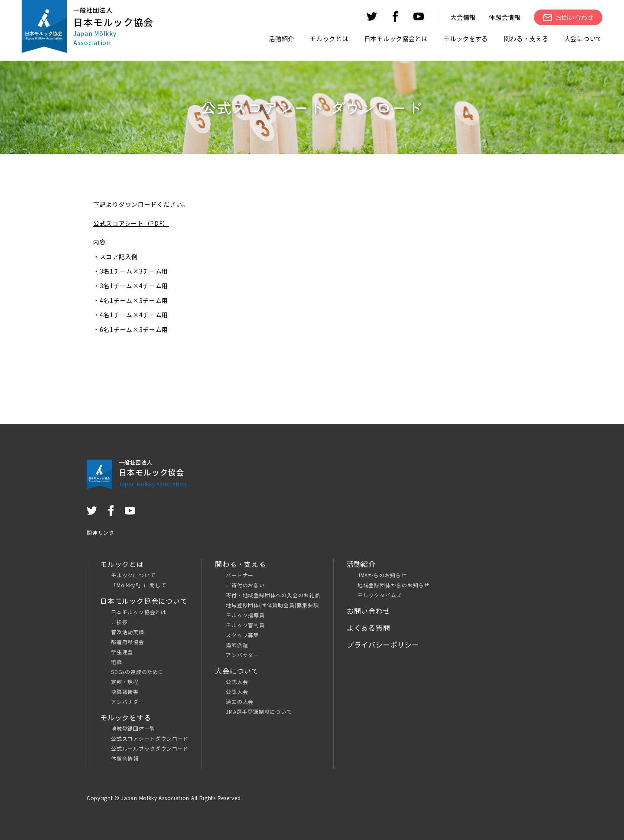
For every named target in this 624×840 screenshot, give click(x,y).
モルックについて (133, 575)
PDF (156, 223)
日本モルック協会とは (139, 612)
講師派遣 (237, 645)
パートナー (240, 575)
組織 (117, 662)
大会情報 (463, 17)
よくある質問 (369, 628)
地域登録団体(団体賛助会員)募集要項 (272, 605)
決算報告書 (125, 692)
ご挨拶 (119, 622)
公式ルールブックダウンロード (150, 748)
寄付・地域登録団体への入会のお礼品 (273, 595)
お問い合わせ (369, 611)
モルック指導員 (245, 615)
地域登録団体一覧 (133, 728)
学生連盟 (122, 652)
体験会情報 (505, 17)
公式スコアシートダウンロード (150, 738)
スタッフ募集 (242, 635)
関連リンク (101, 532)
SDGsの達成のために (137, 672)
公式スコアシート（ (122, 223)
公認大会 (237, 692)
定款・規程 (125, 682)
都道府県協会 (128, 642)
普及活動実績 (128, 632)
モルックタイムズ (380, 595)
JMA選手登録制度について (259, 711)
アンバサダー (128, 702)
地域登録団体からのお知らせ (393, 585)
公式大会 (237, 682)
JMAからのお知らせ (382, 575)
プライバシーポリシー (383, 645)
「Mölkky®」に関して (138, 585)
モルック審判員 (245, 625)
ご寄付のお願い (245, 585)
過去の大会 (240, 702)
